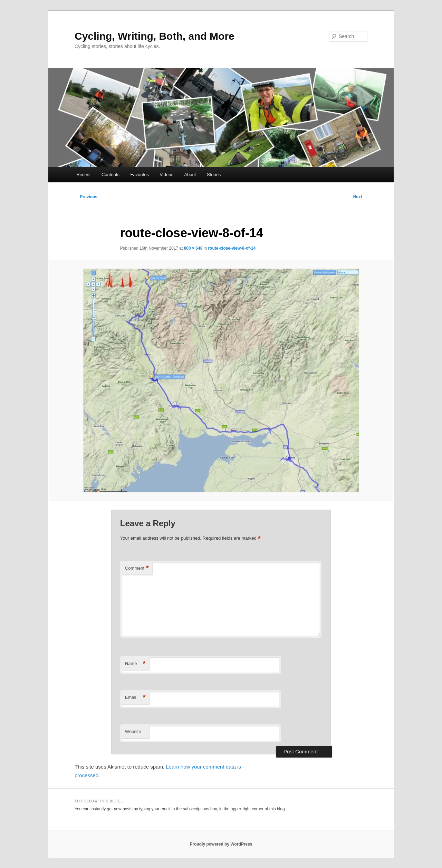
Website (133, 731)
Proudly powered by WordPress (221, 844)
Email (135, 698)
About (190, 175)
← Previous (86, 197)
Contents (110, 175)
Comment (137, 568)
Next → (360, 197)
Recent (83, 175)
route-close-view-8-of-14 (232, 248)
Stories (214, 175)
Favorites (139, 175)
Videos (166, 175)
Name (135, 664)
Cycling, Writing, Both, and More (155, 36)
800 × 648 (193, 248)
